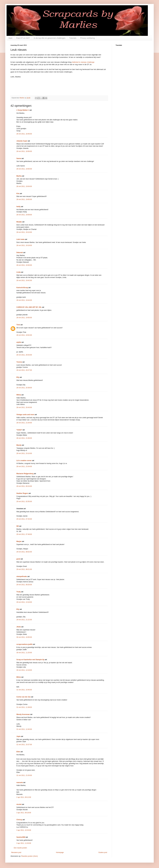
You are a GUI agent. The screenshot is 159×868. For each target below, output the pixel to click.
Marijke (19, 222)
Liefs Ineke (20, 239)
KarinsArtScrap (22, 288)
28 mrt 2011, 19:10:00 (24, 232)
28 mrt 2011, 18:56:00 (24, 151)
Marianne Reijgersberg (25, 474)
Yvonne (19, 362)
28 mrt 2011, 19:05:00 (24, 199)
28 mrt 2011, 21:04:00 (24, 423)
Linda (19, 272)
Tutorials (73, 38)
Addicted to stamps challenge (83, 62)
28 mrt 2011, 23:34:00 (24, 466)
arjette (19, 342)
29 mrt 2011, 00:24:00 (24, 486)
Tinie (18, 325)
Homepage (60, 852)
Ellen (18, 752)
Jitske (19, 627)
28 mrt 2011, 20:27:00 (24, 370)
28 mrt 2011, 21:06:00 (24, 438)
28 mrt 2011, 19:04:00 (24, 186)
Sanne (19, 158)
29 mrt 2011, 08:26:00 (24, 585)
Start (10, 38)
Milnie (19, 677)
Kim (18, 194)
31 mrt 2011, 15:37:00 (24, 745)
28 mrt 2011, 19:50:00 (24, 318)
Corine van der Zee (24, 697)
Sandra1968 (21, 837)
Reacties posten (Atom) (30, 856)
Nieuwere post (16, 852)
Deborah (20, 253)
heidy (18, 207)
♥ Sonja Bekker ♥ (23, 110)
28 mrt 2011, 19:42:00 (24, 280)
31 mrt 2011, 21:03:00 (24, 775)
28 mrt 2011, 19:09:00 (24, 215)
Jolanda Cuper (22, 141)
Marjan (19, 541)
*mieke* (19, 430)
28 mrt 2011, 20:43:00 (24, 407)
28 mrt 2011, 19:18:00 (24, 245)
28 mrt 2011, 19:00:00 (24, 169)
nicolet (19, 804)
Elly (18, 377)
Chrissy (19, 820)
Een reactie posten (20, 848)
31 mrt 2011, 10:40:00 (24, 690)
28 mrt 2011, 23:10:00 (24, 453)
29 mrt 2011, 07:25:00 (24, 519)
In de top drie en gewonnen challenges (50, 38)
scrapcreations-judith (24, 644)
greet (18, 559)
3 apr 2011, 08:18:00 (24, 813)
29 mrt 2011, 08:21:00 (24, 569)
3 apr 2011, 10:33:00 (24, 830)
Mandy (19, 445)
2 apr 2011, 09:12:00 (24, 797)
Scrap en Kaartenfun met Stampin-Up (30, 660)
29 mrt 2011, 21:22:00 (24, 620)
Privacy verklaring (87, 38)
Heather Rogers (22, 493)
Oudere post (103, 852)
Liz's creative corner (24, 461)
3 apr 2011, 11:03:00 (24, 843)
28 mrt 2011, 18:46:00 (24, 134)
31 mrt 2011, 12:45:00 (24, 729)
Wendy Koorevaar (23, 714)
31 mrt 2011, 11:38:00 (24, 707)
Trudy (19, 592)
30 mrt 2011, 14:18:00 (24, 670)
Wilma (19, 395)
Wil (18, 526)
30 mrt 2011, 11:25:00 (24, 653)
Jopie (18, 736)
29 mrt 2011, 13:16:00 (24, 602)
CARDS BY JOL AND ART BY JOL (29, 307)
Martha (19, 176)
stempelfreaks (22, 576)
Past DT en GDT (23, 38)
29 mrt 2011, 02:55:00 (24, 502)
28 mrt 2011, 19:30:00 (24, 265)
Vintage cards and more (25, 415)
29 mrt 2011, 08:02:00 (24, 552)
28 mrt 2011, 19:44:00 (24, 300)
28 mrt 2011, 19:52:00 (24, 335)
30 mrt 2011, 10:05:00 (24, 637)
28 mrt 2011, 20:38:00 (24, 388)
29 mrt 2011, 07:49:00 (24, 534)
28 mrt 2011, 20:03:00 (24, 355)
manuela (20, 783)
